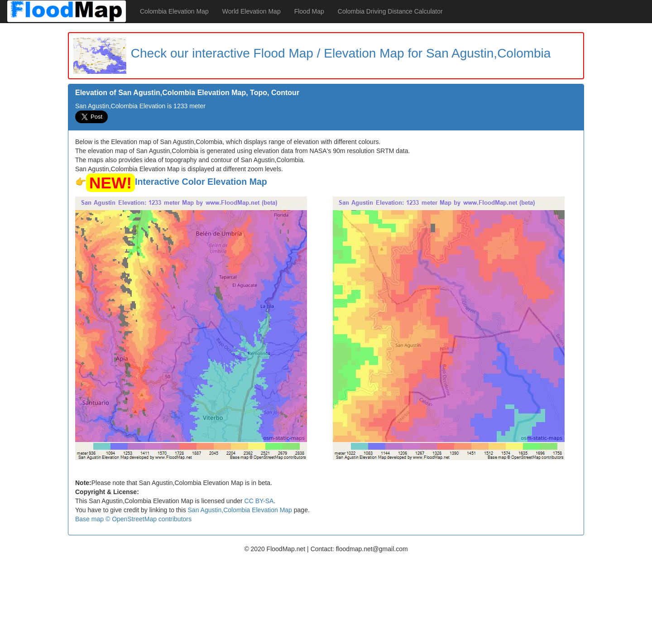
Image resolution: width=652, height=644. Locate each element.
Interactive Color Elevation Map (201, 182)
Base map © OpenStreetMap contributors (133, 519)
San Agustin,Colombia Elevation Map (240, 510)
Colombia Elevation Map (174, 11)
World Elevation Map (252, 11)
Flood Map (309, 11)
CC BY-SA (259, 501)
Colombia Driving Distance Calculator (390, 11)
